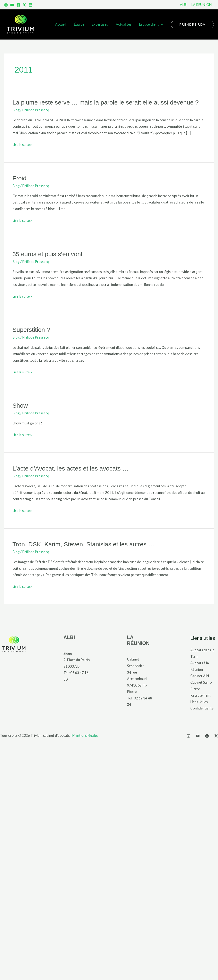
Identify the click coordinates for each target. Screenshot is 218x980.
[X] (216, 736)
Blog (16, 110)
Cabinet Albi (200, 676)
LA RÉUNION (138, 640)
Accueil (64, 24)
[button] (192, 24)
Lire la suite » (22, 145)
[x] (24, 5)
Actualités (125, 24)
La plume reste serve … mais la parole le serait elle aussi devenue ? (106, 102)
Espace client (149, 24)
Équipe (82, 24)
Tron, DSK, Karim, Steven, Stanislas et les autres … (83, 544)
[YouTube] (12, 5)
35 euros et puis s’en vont (48, 254)
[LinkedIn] (31, 5)
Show (20, 405)
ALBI (69, 637)
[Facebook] (18, 5)
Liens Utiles (199, 702)
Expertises (102, 24)
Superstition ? (31, 330)
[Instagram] (6, 5)
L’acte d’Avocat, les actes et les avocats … (70, 468)
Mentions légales (85, 735)
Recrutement (200, 695)
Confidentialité (202, 708)
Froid (19, 178)
